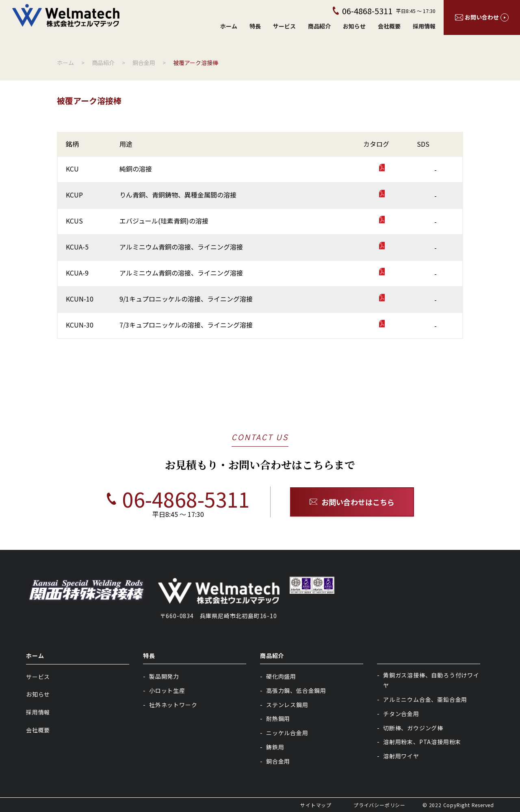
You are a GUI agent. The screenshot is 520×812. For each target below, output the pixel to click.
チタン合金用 (401, 714)
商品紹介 (319, 26)
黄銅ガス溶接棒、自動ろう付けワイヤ (431, 680)
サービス (284, 26)
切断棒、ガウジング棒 (413, 728)
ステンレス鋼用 (287, 705)
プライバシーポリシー (379, 805)
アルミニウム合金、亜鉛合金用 (425, 699)
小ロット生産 (167, 690)
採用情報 (424, 26)
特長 (255, 26)
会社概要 (389, 26)
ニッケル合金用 (287, 733)
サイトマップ (316, 805)
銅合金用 (278, 761)
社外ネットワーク (173, 705)
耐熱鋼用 (278, 719)
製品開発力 (164, 676)
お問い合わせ (482, 17)
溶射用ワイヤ (401, 756)
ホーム (229, 26)
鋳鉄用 (275, 747)
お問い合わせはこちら (352, 502)
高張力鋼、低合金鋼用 (296, 690)
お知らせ (354, 26)
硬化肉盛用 (281, 676)
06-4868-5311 (168, 499)
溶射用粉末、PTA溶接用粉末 (422, 742)
